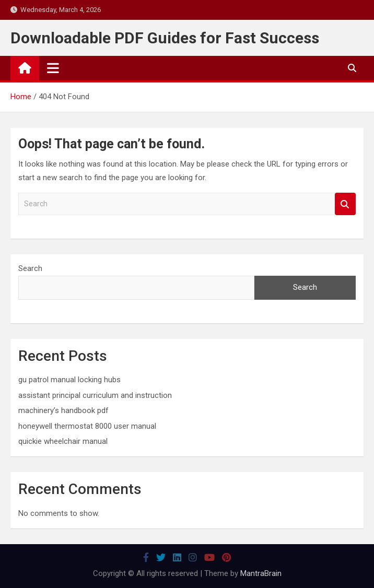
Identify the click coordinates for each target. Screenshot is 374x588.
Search (345, 204)
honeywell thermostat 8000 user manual (87, 426)
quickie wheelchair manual (63, 441)
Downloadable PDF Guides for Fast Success (165, 38)
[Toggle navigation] (53, 68)
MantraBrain (261, 573)
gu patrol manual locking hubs (69, 380)
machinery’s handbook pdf (63, 410)
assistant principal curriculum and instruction (95, 395)
